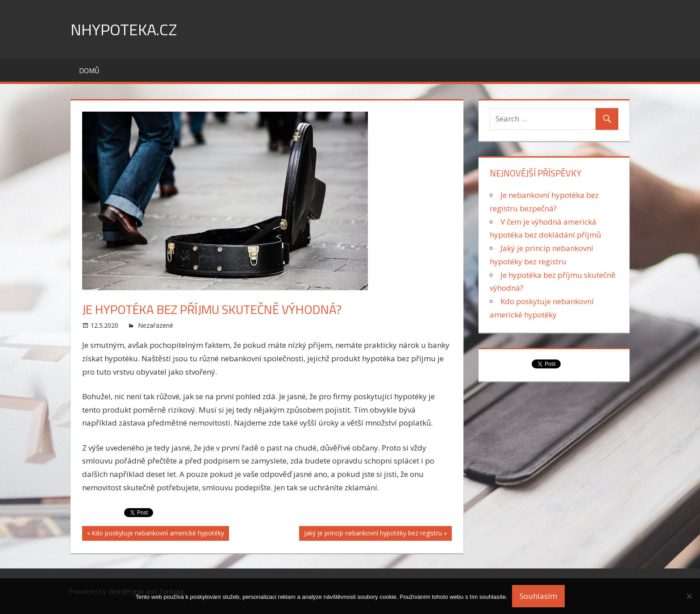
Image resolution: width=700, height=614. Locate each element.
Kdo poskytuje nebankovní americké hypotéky (158, 534)
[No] (689, 596)
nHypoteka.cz (124, 29)
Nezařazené (156, 325)
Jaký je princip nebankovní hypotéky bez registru (373, 534)
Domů (89, 71)
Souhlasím (538, 596)
